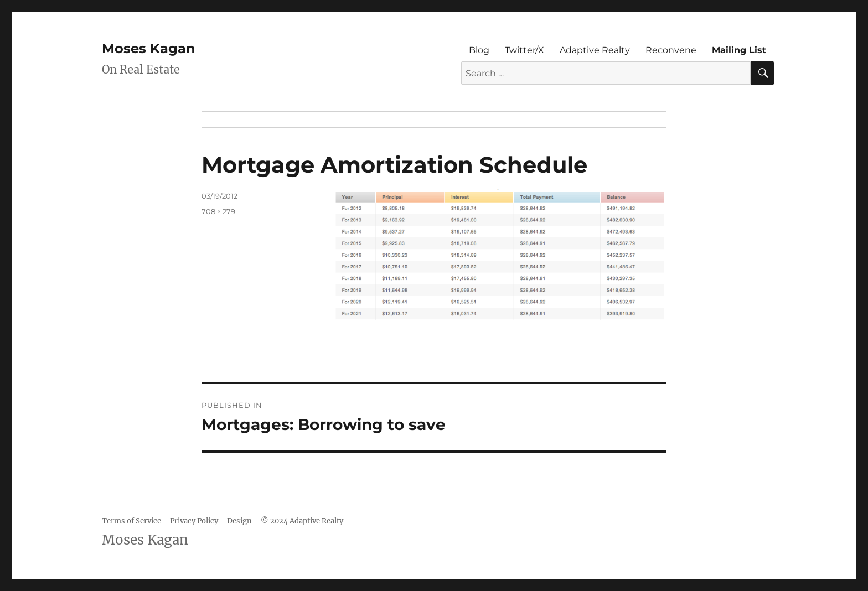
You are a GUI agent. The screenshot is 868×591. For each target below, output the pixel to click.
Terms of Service (131, 521)
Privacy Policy (194, 521)
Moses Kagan (149, 48)
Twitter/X (525, 50)
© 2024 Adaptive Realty (302, 521)
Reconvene (671, 50)
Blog (479, 50)
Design (239, 521)
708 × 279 (218, 211)
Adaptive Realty (595, 50)
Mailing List (739, 50)
